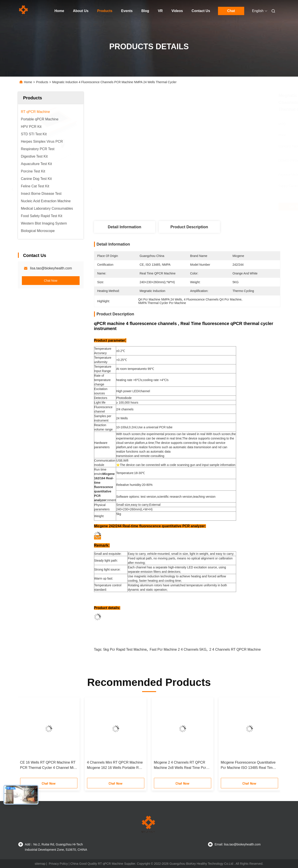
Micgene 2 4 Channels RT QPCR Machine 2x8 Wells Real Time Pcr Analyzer (180, 765)
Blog (145, 11)
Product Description (189, 227)
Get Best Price (210, 207)
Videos (177, 11)
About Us (81, 11)
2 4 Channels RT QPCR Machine (235, 649)
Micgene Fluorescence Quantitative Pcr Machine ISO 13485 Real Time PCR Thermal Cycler (248, 765)
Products (105, 11)
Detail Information (125, 227)
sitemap (40, 864)
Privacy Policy (58, 864)
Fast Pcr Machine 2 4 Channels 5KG (178, 649)
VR (160, 11)
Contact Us (201, 11)
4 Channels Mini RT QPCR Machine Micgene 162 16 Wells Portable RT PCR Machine (115, 765)
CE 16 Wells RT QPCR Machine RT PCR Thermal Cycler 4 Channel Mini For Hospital (48, 765)
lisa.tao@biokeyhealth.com (51, 268)
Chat (231, 11)
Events (127, 11)
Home (59, 11)
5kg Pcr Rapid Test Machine (125, 649)
